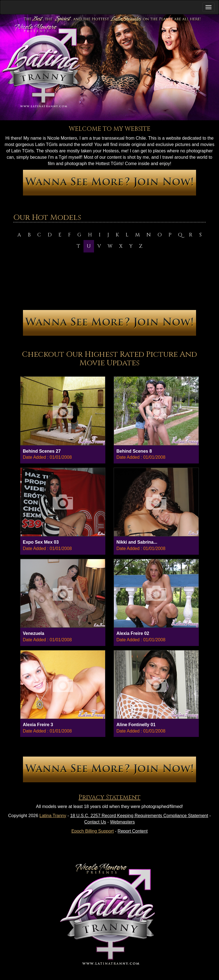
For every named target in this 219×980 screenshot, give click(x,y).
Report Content (133, 831)
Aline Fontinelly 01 (136, 725)
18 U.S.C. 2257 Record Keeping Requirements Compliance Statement (139, 816)
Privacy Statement (109, 797)
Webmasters (122, 822)
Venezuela (34, 633)
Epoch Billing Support (92, 831)
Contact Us (95, 822)
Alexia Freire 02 (133, 633)
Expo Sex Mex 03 (41, 542)
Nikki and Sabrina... (137, 542)
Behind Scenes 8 (134, 451)
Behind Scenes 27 (42, 451)
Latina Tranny (53, 816)
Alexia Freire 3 (38, 725)
